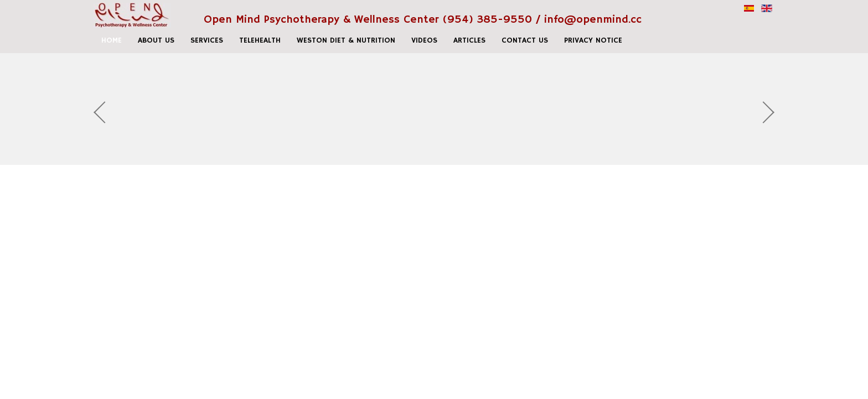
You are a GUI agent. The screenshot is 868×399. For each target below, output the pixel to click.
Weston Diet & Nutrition (346, 40)
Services (207, 40)
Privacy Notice (593, 40)
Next (763, 112)
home (112, 40)
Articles (469, 40)
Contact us (525, 40)
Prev (105, 112)
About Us (156, 40)
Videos (424, 40)
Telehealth (260, 40)
